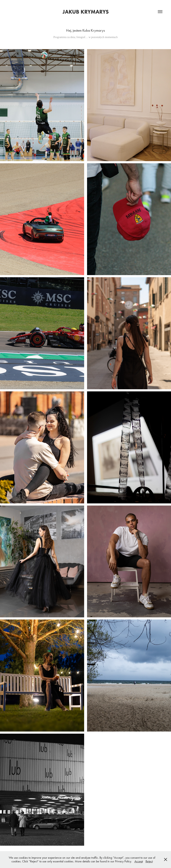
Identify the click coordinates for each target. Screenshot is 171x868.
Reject (149, 861)
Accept (139, 861)
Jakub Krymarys (86, 12)
